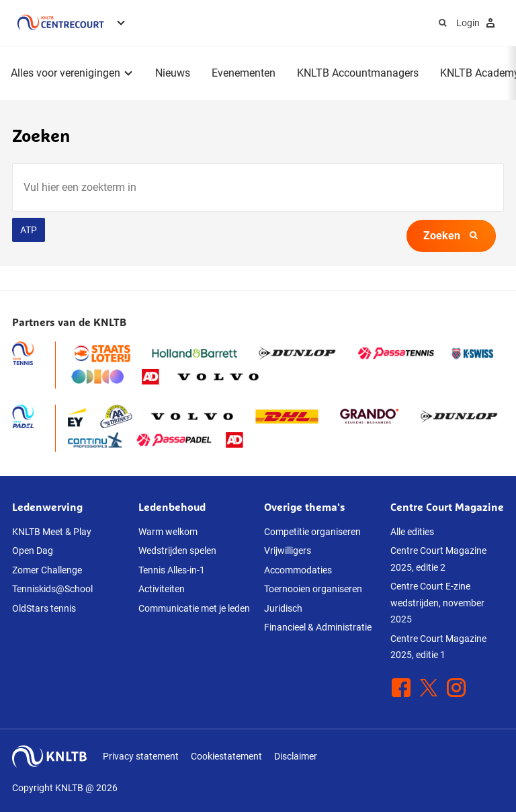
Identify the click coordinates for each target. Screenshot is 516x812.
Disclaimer (296, 756)
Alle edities (412, 532)
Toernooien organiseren (313, 589)
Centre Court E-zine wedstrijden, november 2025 (437, 603)
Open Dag (33, 551)
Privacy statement (141, 756)
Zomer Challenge (47, 570)
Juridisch (283, 608)
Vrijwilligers (288, 551)
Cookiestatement (226, 756)
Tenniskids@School (52, 589)
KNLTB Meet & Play (52, 532)
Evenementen (244, 73)
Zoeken (451, 236)
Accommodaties (298, 570)
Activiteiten (162, 589)
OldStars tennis (44, 608)
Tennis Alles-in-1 (172, 570)
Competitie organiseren (312, 532)
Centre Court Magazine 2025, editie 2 (438, 559)
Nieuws (173, 73)
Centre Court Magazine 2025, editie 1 (438, 647)
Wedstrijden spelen (177, 551)
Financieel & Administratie (318, 627)
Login (477, 23)
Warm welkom (168, 532)
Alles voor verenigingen (66, 73)
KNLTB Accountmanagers (358, 73)
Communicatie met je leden (194, 608)
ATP (29, 230)
